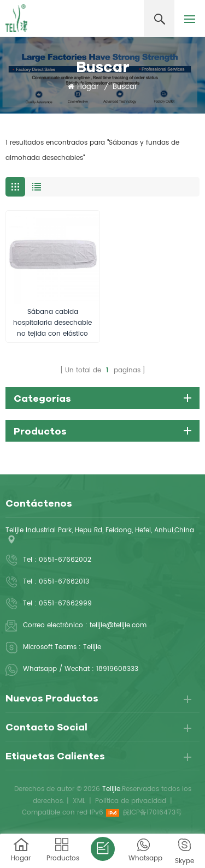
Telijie (92, 647)
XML (79, 801)
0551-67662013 (64, 582)
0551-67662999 (65, 604)
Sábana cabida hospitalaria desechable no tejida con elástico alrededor (52, 323)
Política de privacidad (131, 801)
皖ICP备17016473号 (153, 813)
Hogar (83, 87)
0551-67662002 (65, 560)
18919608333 (117, 669)
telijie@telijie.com (118, 625)
